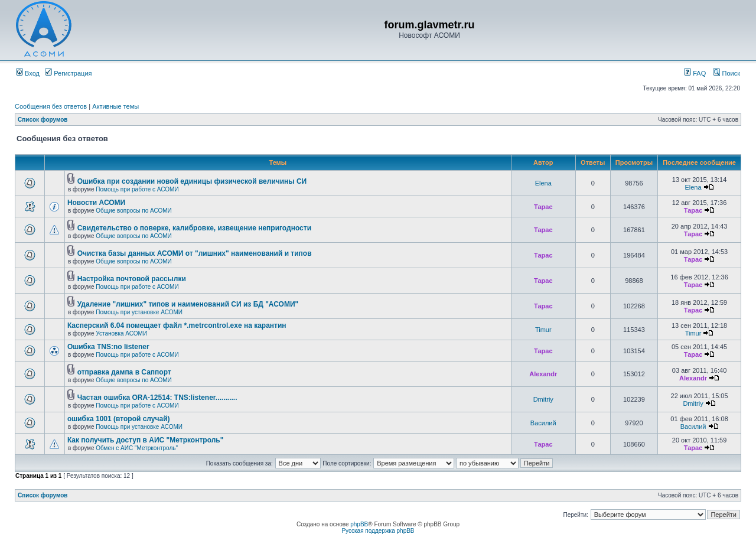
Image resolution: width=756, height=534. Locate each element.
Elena (543, 183)
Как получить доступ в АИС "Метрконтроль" (146, 440)
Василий (543, 423)
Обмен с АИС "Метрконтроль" (137, 448)
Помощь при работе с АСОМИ (137, 189)
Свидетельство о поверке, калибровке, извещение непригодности (194, 228)
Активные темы (115, 106)
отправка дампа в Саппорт (124, 372)
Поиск (726, 73)
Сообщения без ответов (51, 106)
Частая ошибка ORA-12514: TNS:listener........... (157, 398)
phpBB (359, 524)
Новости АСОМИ (96, 203)
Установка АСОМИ (121, 333)
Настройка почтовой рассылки (132, 279)
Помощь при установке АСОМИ (139, 312)
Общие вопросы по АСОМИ (133, 211)
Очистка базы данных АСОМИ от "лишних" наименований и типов (195, 253)
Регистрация (68, 73)
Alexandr (543, 374)
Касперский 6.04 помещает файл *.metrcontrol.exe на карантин (177, 325)
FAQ (695, 73)
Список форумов (43, 120)
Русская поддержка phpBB (378, 531)
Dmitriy (543, 399)
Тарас (543, 207)
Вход (28, 73)
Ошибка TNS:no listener (108, 347)
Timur (543, 330)
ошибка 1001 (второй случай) (119, 419)
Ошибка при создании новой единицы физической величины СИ (192, 181)
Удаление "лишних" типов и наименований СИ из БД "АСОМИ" (188, 304)
